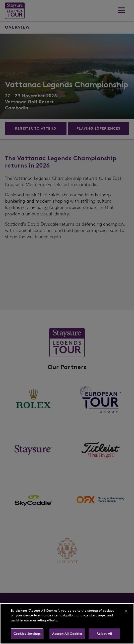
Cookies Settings (27, 634)
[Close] (126, 611)
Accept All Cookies (67, 634)
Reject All (104, 634)
